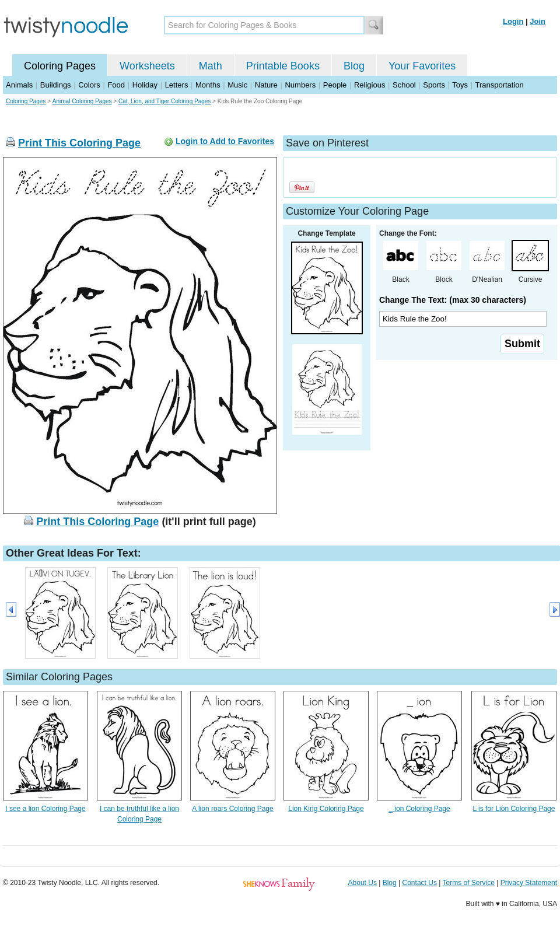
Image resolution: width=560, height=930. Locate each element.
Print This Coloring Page (79, 143)
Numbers (300, 85)
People (335, 85)
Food (116, 85)
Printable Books (283, 66)
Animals (19, 85)
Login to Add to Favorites (225, 141)
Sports (434, 85)
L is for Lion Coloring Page (514, 809)
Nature (266, 85)
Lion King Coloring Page (326, 809)
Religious (370, 85)
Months (208, 85)
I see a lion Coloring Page (45, 809)
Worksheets (147, 66)
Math (211, 66)
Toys (460, 85)
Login (513, 21)
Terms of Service (468, 883)
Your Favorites (422, 66)
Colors (89, 85)
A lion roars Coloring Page (232, 809)
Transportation (499, 85)
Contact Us (420, 883)
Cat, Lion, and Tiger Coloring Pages (164, 101)
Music (237, 85)
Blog (354, 66)
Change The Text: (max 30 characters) (453, 300)
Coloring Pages (60, 66)
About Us (363, 883)
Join (538, 21)
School (404, 85)
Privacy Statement (529, 883)
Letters (177, 85)
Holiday (145, 85)
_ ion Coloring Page (419, 809)
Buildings (56, 85)
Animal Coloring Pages (82, 101)
